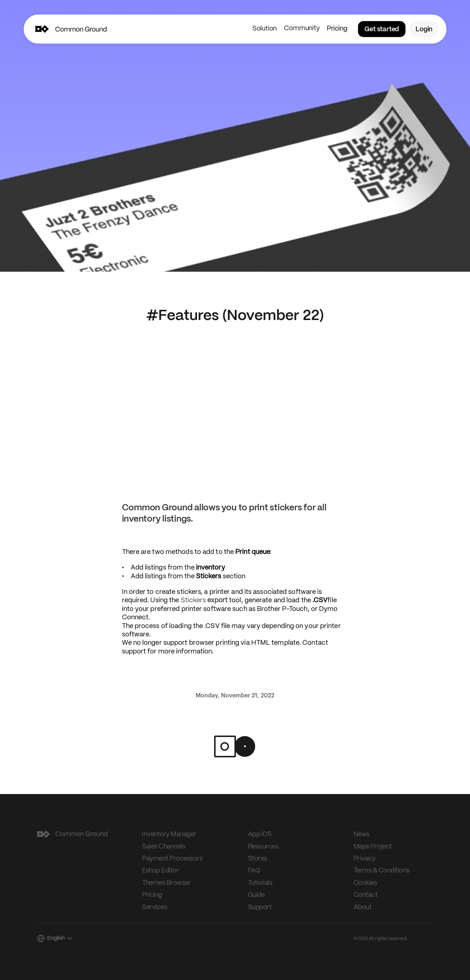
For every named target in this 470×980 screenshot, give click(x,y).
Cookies (365, 883)
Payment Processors (172, 859)
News (361, 834)
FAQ (254, 871)
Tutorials (260, 883)
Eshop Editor (160, 871)
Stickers (204, 600)
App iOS (260, 834)
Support (260, 907)
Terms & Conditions (382, 871)
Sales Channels (164, 847)
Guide (256, 895)
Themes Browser (166, 883)
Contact (366, 895)
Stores (258, 859)
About (363, 907)
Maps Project (373, 847)
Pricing (337, 29)
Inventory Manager (169, 834)
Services (154, 907)
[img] (42, 29)
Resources (263, 847)
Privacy (365, 859)
